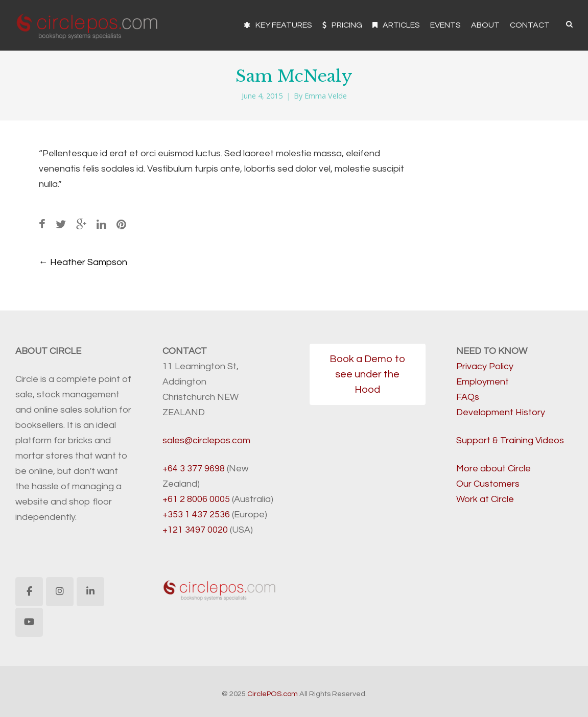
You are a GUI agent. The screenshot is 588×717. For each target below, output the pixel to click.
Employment (483, 382)
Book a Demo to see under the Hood (367, 374)
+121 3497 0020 (195, 530)
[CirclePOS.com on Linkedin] (90, 592)
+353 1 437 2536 (196, 515)
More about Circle (493, 469)
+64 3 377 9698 (194, 469)
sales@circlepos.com (206, 440)
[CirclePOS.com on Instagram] (60, 592)
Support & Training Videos (510, 440)
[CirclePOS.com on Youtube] (29, 622)
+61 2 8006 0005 (196, 499)
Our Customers (488, 484)
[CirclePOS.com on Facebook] (29, 592)
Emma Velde (326, 96)
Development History (501, 412)
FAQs (468, 397)
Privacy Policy (485, 366)
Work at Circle (485, 499)
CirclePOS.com (273, 694)
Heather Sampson (83, 262)
